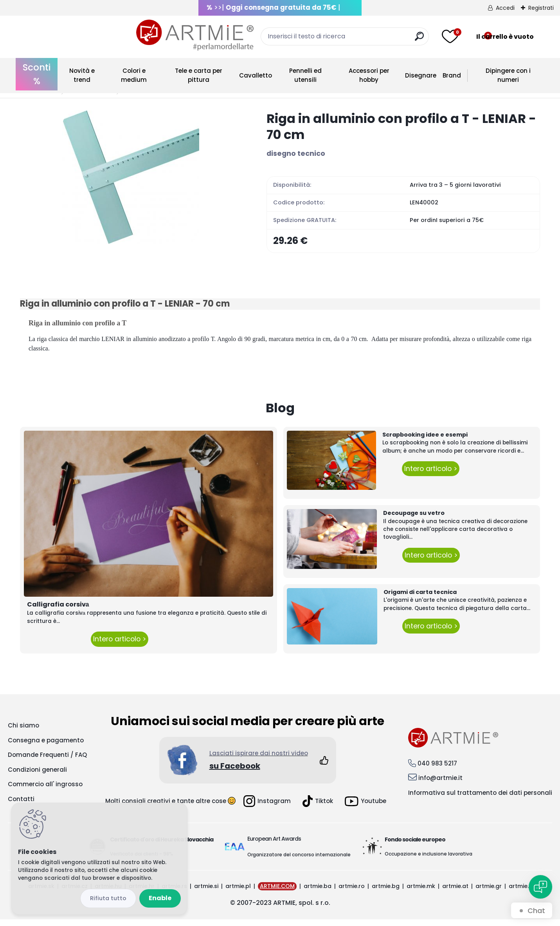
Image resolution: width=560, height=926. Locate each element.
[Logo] (79, 35)
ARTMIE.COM (277, 893)
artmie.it (520, 893)
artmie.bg (386, 893)
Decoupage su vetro (414, 520)
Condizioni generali (37, 776)
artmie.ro (352, 893)
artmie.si (206, 893)
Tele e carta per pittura (199, 75)
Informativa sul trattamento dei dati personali (480, 799)
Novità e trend (82, 75)
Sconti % (37, 74)
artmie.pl (238, 893)
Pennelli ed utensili (305, 75)
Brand (452, 75)
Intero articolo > (120, 646)
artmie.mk (421, 893)
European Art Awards (274, 845)
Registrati (541, 8)
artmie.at (455, 893)
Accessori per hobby (369, 75)
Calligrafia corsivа (58, 611)
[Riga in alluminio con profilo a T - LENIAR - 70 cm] (131, 177)
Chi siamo (23, 732)
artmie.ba (318, 893)
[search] (361, 39)
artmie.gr (489, 893)
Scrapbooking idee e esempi (425, 441)
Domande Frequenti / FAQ (47, 761)
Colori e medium (134, 75)
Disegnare (421, 75)
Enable (160, 898)
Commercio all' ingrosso (45, 791)
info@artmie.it (440, 784)
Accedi (505, 8)
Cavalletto (256, 75)
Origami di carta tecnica (420, 599)
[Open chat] (540, 887)
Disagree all (108, 898)
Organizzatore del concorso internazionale (299, 861)
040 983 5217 (437, 770)
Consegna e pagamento (46, 747)
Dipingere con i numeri (508, 75)
